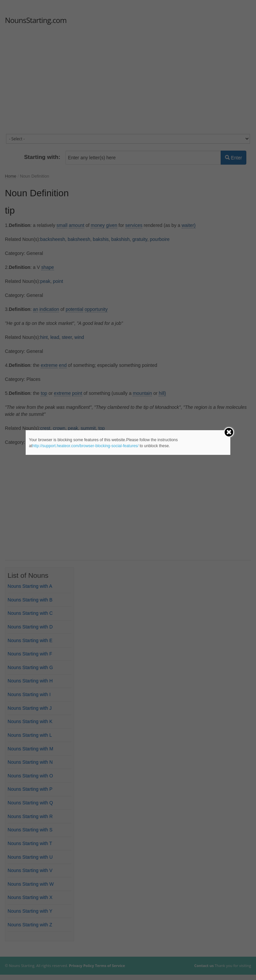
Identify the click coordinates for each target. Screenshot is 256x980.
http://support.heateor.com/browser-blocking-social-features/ (85, 446)
